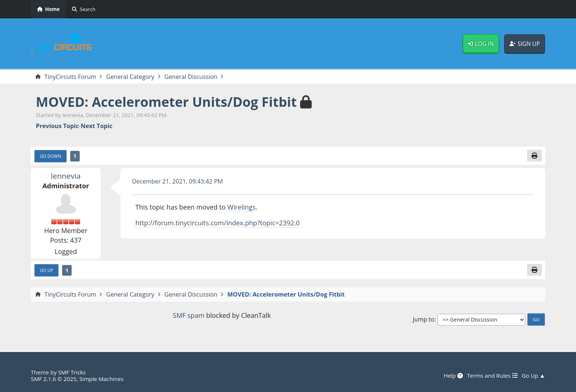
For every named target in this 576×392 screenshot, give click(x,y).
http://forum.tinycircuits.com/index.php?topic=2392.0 (218, 223)
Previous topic (57, 126)
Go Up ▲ (533, 375)
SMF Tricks (72, 372)
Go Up (47, 270)
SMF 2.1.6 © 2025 (54, 379)
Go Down (51, 156)
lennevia (66, 176)
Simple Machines (101, 379)
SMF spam (188, 315)
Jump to (423, 320)
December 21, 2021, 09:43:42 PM (178, 181)
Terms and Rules (492, 375)
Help (453, 375)
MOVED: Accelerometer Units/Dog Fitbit (166, 102)
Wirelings (242, 207)
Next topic (97, 126)
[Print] (534, 156)
